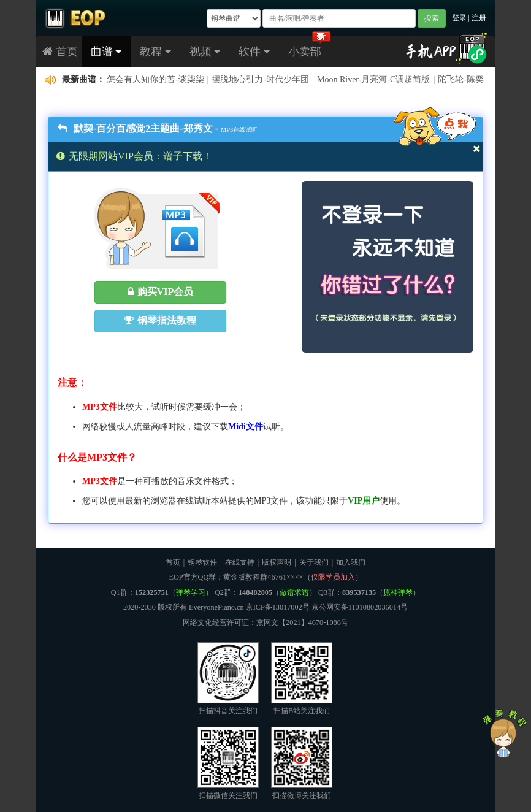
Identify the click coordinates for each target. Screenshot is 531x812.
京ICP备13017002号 (278, 607)
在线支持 (240, 562)
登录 (459, 18)
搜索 (432, 18)
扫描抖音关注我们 (228, 679)
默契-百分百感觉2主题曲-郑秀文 (135, 128)
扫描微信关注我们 (228, 763)
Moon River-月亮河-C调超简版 (373, 79)
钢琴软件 (202, 562)
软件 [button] (254, 52)
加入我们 (351, 562)
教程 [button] (155, 52)
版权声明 (277, 562)
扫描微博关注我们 (302, 763)
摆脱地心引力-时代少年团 (260, 79)
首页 (60, 52)
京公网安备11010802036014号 (360, 607)
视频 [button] (205, 52)
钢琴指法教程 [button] (160, 320)
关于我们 (314, 562)
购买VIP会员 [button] (161, 292)
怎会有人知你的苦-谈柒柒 (155, 79)
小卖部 (305, 52)
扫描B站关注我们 (302, 679)
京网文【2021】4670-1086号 (302, 622)
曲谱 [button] (106, 52)
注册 (479, 18)
